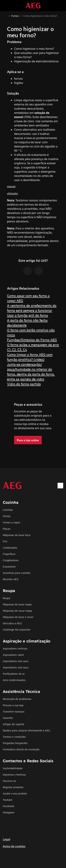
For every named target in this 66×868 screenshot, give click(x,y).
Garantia (8, 718)
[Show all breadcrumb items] (6, 15)
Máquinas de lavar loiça (17, 535)
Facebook (8, 806)
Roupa (7, 598)
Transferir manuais (14, 711)
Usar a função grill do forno (28, 315)
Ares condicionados (14, 680)
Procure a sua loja (13, 705)
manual (11, 186)
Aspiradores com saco (16, 667)
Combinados (10, 547)
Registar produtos (13, 787)
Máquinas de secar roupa (17, 611)
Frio (5, 541)
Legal (7, 839)
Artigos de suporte (14, 724)
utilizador (12, 193)
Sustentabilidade (13, 768)
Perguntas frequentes (15, 743)
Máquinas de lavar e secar (18, 617)
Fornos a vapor (11, 522)
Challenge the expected (17, 629)
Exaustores (9, 566)
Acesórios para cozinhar (17, 573)
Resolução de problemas (17, 699)
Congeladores (11, 560)
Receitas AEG (11, 579)
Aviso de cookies (14, 846)
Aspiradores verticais (15, 648)
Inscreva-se (9, 781)
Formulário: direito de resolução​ (21, 749)
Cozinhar (8, 510)
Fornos (7, 516)
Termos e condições (14, 737)
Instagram (9, 812)
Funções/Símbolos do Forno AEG (32, 340)
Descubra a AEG (12, 623)
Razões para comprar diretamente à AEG (26, 730)
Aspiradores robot (13, 655)
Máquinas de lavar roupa (17, 604)
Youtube (8, 800)
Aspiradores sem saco (16, 661)
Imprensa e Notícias (14, 774)
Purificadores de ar (14, 674)
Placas (7, 529)
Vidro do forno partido (24, 384)
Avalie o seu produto (15, 793)
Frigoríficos (9, 554)
